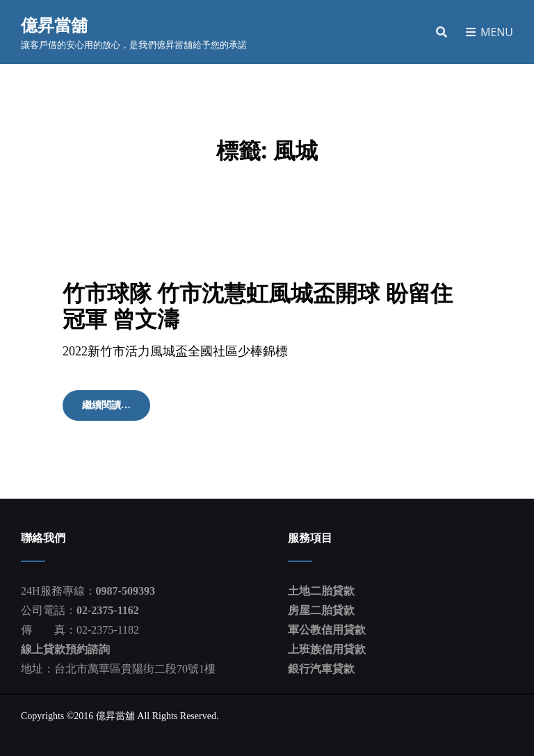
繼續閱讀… (111, 410)
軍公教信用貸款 (327, 630)
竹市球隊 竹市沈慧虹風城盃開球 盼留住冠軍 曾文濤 (258, 305)
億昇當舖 (54, 25)
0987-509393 (126, 591)
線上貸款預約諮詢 (65, 649)
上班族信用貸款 (327, 649)
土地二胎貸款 (321, 591)
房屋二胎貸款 (321, 610)
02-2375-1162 (108, 610)
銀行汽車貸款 (321, 669)
